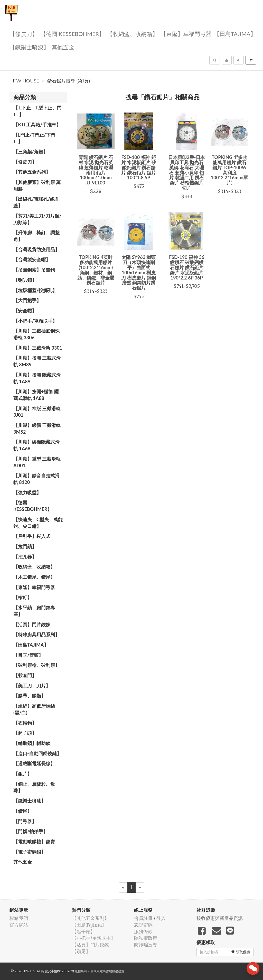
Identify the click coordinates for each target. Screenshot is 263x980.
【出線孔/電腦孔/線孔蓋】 (36, 202)
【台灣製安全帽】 (32, 259)
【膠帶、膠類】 (30, 696)
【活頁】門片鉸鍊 (32, 624)
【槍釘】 (23, 597)
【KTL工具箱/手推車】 (37, 125)
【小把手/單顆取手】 (35, 321)
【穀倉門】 (25, 675)
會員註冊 (143, 918)
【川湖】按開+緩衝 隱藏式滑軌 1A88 (36, 395)
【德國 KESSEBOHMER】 (72, 34)
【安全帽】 (25, 311)
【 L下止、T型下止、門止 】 (37, 111)
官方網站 (19, 925)
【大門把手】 (27, 300)
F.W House (26, 81)
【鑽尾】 (23, 811)
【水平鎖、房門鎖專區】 (34, 611)
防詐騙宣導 (146, 945)
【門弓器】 (25, 821)
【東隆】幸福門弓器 (186, 34)
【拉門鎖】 (25, 546)
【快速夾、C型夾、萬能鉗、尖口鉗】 (38, 523)
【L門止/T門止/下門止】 (34, 138)
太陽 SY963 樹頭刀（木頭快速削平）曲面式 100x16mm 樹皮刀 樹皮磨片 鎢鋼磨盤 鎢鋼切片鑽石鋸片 (139, 272)
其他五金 (63, 47)
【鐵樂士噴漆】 (29, 47)
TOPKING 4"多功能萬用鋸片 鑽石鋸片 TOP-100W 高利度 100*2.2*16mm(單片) (230, 170)
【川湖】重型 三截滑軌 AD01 (37, 462)
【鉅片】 (23, 774)
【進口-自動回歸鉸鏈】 (37, 753)
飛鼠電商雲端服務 (106, 971)
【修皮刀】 (24, 34)
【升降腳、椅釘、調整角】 (36, 236)
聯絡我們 (19, 918)
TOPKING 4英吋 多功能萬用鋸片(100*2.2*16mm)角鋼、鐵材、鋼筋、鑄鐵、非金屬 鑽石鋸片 (96, 270)
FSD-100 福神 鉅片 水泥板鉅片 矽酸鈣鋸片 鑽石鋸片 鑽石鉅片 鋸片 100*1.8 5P (139, 167)
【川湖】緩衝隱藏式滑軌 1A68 (36, 445)
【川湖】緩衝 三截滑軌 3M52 (37, 428)
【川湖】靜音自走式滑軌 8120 (36, 479)
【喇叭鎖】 (25, 280)
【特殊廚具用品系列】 (36, 634)
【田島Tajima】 (235, 34)
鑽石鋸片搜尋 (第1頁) (69, 81)
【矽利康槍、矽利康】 (36, 665)
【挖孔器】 (25, 557)
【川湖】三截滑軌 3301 (38, 348)
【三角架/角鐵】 (31, 152)
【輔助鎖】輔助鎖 (32, 743)
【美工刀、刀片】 (32, 686)
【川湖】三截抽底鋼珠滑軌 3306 (36, 334)
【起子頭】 (25, 733)
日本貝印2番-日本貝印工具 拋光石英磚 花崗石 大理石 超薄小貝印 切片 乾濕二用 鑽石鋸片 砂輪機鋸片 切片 (187, 172)
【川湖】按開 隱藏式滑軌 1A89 (37, 378)
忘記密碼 (143, 925)
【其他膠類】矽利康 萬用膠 (37, 185)
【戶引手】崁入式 (32, 536)
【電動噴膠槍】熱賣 (34, 842)
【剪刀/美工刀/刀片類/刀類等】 (37, 219)
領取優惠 (241, 952)
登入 (161, 918)
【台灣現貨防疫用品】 (36, 249)
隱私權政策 (146, 938)
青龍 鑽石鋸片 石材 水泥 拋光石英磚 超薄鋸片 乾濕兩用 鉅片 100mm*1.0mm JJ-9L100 (96, 170)
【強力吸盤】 (27, 492)
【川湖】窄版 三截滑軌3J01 (37, 412)
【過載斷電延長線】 (34, 763)
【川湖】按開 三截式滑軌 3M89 (37, 361)
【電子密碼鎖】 (30, 852)
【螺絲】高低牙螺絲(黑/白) (34, 709)
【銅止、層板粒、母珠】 (34, 787)
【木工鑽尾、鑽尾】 (34, 577)
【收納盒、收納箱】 (133, 34)
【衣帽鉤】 (25, 723)
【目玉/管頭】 (28, 655)
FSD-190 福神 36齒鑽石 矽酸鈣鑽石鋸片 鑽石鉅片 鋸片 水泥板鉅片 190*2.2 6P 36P (187, 267)
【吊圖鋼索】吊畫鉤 (34, 270)
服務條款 (143, 932)
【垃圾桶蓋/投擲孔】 (35, 290)
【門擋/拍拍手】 (31, 831)
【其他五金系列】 (32, 172)
